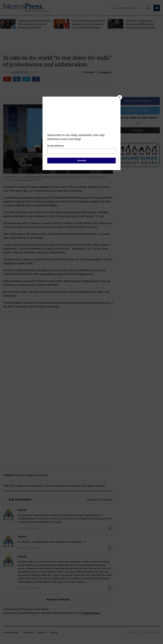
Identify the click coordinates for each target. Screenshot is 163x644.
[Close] (120, 97)
